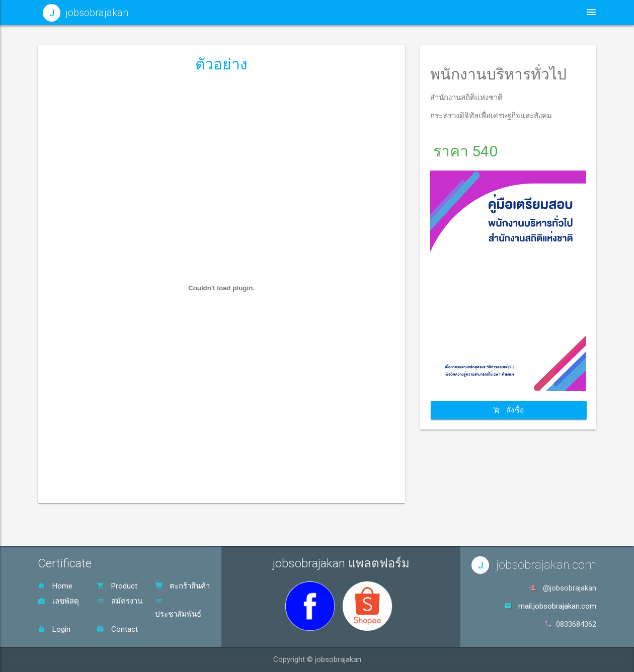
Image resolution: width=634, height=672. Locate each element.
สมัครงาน (120, 601)
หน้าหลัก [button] (342, 12)
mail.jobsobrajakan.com (557, 606)
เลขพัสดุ (58, 601)
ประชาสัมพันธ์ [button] (408, 12)
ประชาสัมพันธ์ (178, 608)
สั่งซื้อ (508, 409)
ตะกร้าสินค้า (182, 586)
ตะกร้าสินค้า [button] (534, 12)
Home (55, 586)
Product (117, 586)
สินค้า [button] (473, 12)
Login (54, 629)
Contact (117, 629)
